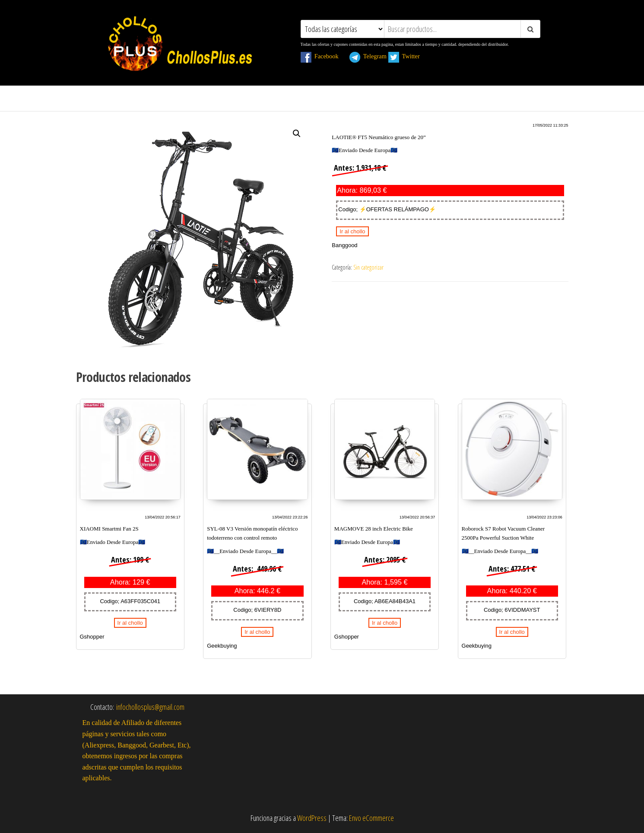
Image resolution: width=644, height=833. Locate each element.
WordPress (312, 818)
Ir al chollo (352, 231)
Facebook (324, 56)
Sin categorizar (368, 267)
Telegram (368, 56)
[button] (297, 134)
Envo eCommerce (371, 818)
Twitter (409, 56)
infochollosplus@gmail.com (150, 707)
